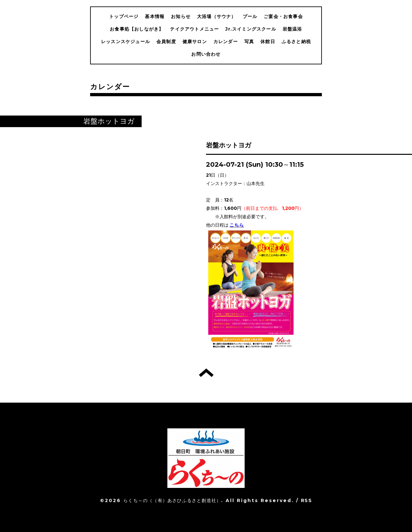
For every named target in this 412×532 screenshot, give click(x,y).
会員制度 (166, 42)
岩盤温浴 (292, 29)
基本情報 (155, 16)
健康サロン (195, 42)
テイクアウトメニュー (194, 29)
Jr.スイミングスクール (251, 29)
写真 (249, 42)
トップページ (124, 16)
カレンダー (226, 42)
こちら (237, 225)
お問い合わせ (206, 54)
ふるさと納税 (296, 42)
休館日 (268, 42)
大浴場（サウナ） (217, 16)
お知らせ (181, 16)
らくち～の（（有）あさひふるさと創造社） (172, 500)
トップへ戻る (206, 373)
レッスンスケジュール (126, 42)
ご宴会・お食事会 (283, 16)
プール (250, 16)
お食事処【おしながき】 (137, 29)
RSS (306, 500)
